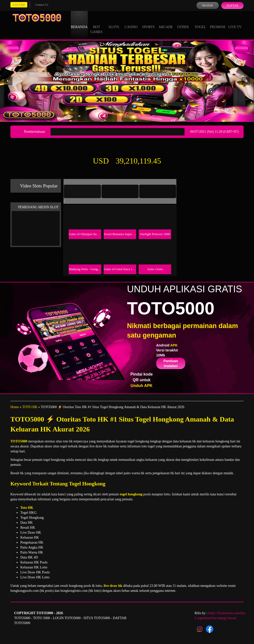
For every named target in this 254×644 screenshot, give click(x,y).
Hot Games (97, 25)
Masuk (207, 5)
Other (183, 22)
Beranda (79, 22)
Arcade (166, 22)
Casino (131, 22)
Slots (114, 22)
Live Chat (19, 5)
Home (15, 407)
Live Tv (235, 22)
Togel (200, 22)
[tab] (82, 191)
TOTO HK (30, 407)
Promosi (218, 22)
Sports (148, 22)
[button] (8, 81)
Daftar (232, 5)
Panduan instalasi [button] (171, 363)
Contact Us (42, 5)
